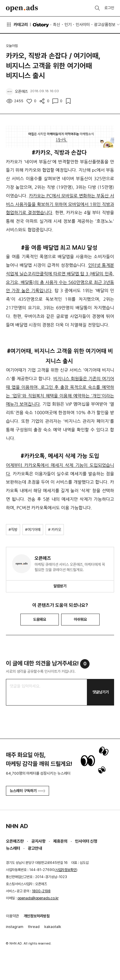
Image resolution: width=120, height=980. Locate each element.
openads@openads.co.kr (38, 898)
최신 (56, 25)
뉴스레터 (13, 848)
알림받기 (60, 586)
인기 (68, 25)
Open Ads (22, 8)
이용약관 (12, 916)
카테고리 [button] (17, 25)
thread (34, 927)
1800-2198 (41, 891)
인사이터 (83, 25)
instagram (15, 927)
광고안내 (35, 848)
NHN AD (17, 826)
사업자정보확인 (66, 870)
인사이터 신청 (86, 841)
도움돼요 (40, 619)
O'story (41, 25)
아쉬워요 (80, 619)
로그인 (109, 8)
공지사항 (38, 841)
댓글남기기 (101, 692)
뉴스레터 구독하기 (27, 791)
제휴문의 (60, 841)
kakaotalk (53, 927)
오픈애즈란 (15, 841)
